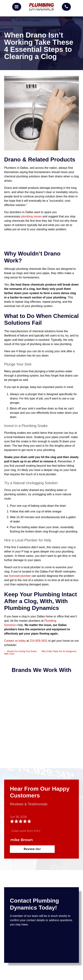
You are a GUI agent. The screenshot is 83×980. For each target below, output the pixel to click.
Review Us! (32, 849)
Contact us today (15, 641)
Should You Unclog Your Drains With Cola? (20, 653)
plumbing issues (31, 216)
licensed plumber (20, 576)
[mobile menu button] (17, 7)
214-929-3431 (39, 641)
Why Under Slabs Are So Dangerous (59, 653)
